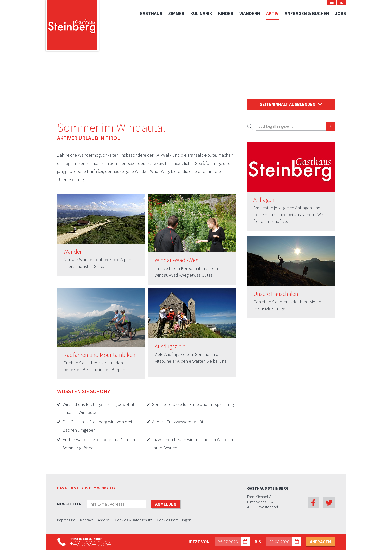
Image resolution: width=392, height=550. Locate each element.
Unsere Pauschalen (276, 294)
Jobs (341, 13)
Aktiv (272, 13)
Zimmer (176, 13)
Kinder (226, 13)
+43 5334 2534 (91, 543)
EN (341, 3)
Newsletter (69, 504)
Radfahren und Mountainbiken (99, 355)
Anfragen (264, 200)
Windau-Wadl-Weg (177, 260)
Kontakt (87, 520)
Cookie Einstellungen (174, 520)
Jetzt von (199, 542)
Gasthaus (151, 13)
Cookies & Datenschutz (133, 520)
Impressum (66, 520)
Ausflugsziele (170, 347)
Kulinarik (201, 13)
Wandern (250, 13)
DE (332, 3)
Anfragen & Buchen (307, 13)
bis (258, 542)
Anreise (104, 520)
